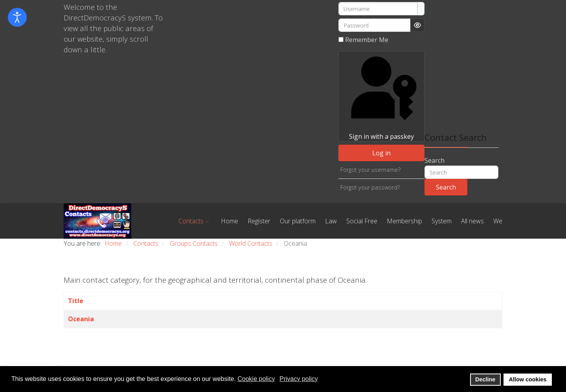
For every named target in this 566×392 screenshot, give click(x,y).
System (442, 221)
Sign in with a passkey (381, 96)
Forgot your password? (370, 187)
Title (76, 301)
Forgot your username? (370, 170)
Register (259, 221)
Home (230, 221)
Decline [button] (485, 379)
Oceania (81, 319)
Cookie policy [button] (256, 379)
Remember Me (367, 40)
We (498, 221)
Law (331, 221)
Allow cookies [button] (528, 379)
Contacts (191, 221)
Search (435, 160)
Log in (381, 153)
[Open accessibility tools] (17, 17)
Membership (404, 221)
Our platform (298, 221)
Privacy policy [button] (299, 379)
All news (472, 221)
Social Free (362, 221)
